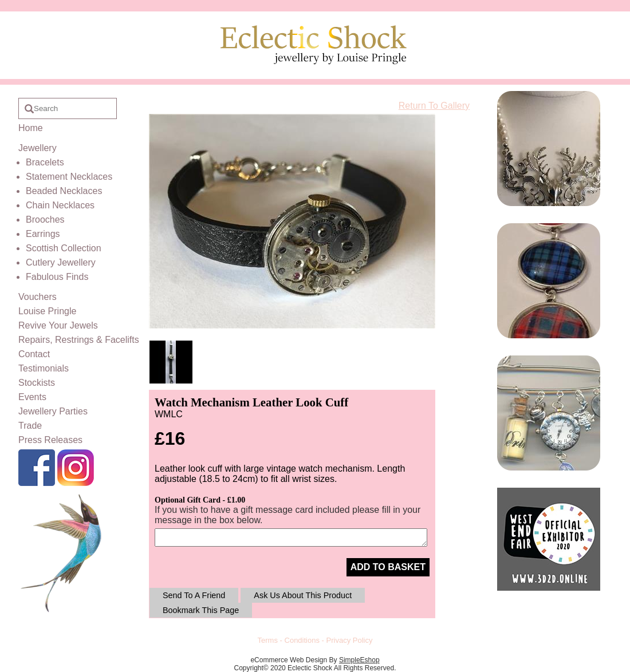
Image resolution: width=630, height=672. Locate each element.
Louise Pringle (47, 311)
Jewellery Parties (53, 411)
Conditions (302, 640)
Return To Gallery (434, 106)
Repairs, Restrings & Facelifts (79, 340)
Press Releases (50, 440)
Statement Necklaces (69, 177)
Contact (34, 354)
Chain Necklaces (60, 205)
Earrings (43, 234)
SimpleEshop (359, 660)
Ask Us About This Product (303, 595)
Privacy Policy (350, 640)
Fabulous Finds (57, 277)
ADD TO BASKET (388, 567)
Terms (268, 640)
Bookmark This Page (201, 610)
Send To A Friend (194, 595)
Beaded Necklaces (64, 191)
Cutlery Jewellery (61, 262)
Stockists (37, 383)
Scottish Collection (64, 248)
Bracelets (45, 162)
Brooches (45, 220)
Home (31, 128)
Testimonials (44, 368)
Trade (30, 426)
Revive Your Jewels (58, 325)
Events (32, 397)
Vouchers (38, 297)
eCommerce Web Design (289, 660)
